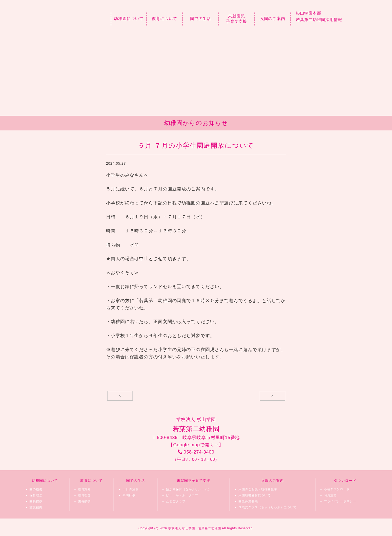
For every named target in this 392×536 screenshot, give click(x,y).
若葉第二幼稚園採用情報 (319, 19)
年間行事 (129, 495)
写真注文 (330, 495)
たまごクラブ (176, 501)
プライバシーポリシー (340, 501)
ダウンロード (345, 481)
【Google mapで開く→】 (196, 445)
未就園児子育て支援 (237, 19)
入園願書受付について (255, 495)
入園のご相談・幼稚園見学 (258, 489)
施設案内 (36, 507)
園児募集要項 (248, 501)
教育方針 (84, 489)
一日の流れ (131, 489)
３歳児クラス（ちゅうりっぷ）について (267, 507)
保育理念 (36, 495)
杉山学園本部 (308, 13)
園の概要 (36, 489)
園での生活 (201, 19)
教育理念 (84, 495)
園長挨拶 (36, 501)
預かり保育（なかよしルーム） (189, 489)
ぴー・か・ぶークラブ (182, 495)
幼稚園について (129, 19)
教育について (164, 19)
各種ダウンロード (337, 489)
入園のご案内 (272, 19)
